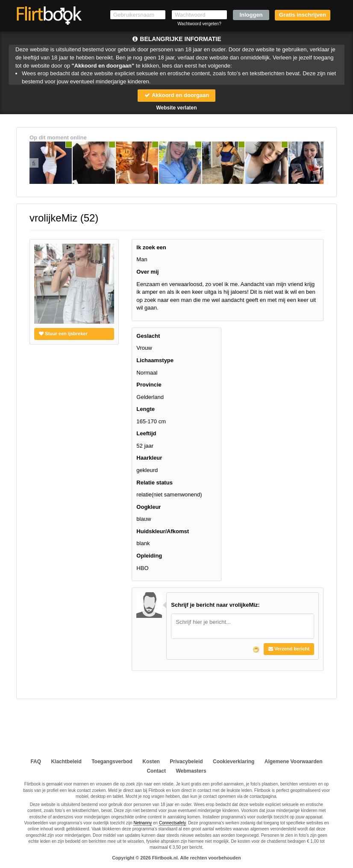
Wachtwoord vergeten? (199, 24)
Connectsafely (172, 823)
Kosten (151, 762)
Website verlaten (176, 108)
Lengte (146, 409)
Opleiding (149, 556)
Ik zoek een (151, 247)
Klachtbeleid (66, 762)
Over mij (147, 272)
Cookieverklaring (234, 762)
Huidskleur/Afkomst (163, 531)
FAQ (36, 762)
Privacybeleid (186, 762)
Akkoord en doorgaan (176, 95)
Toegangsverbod (112, 762)
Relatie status (154, 483)
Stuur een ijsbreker (63, 334)
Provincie (149, 385)
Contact (156, 771)
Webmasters (191, 771)
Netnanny (143, 823)
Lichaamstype (155, 360)
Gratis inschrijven (303, 15)
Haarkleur (149, 458)
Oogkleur (149, 507)
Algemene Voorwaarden (294, 762)
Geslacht (148, 336)
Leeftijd (146, 433)
